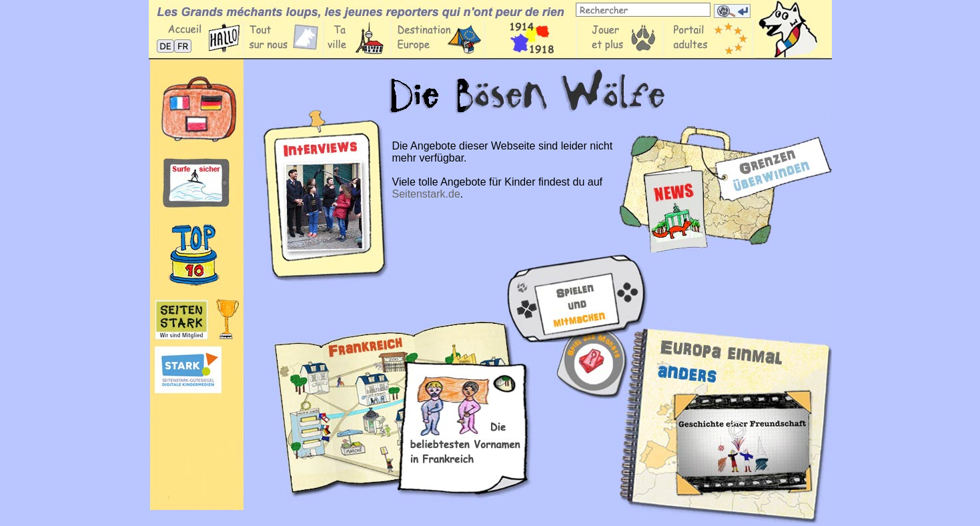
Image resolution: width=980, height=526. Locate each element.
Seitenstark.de (426, 194)
